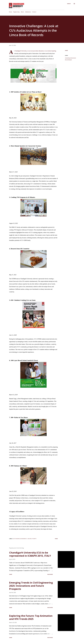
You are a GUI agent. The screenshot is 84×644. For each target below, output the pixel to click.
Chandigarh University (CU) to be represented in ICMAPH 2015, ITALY (30, 554)
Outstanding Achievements (70, 58)
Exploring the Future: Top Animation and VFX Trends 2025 (31, 617)
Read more (50, 574)
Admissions (28, 12)
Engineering (16, 12)
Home (10, 12)
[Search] (69, 4)
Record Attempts (68, 60)
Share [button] (66, 50)
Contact (34, 12)
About (22, 12)
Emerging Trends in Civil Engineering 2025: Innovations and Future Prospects (31, 586)
